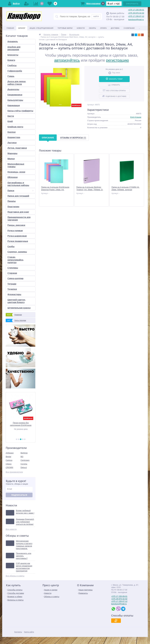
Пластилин (13, 207)
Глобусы (12, 65)
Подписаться (19, 495)
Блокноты (13, 55)
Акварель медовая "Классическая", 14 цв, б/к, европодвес (21, 424)
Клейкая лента (15, 127)
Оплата (103, 28)
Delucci (24, 467)
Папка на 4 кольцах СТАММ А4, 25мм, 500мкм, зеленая (125, 188)
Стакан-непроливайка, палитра (16, 260)
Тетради (12, 284)
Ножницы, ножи (16, 172)
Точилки (12, 289)
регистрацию (117, 60)
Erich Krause (136, 117)
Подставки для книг (18, 212)
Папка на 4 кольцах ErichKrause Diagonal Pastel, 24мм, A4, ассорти (55, 190)
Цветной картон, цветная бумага (17, 301)
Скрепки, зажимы (17, 252)
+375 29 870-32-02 (136, 13)
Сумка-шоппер (15, 278)
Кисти (11, 116)
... (140, 28)
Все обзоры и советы (15, 576)
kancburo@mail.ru (136, 19)
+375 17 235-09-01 (136, 10)
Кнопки (11, 132)
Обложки (13, 177)
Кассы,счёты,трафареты (20, 111)
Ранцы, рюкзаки (16, 225)
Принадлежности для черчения (19, 218)
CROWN (9, 467)
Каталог (22, 28)
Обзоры (92, 28)
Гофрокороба (15, 71)
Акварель (13, 41)
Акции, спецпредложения (41, 28)
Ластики (12, 143)
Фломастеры (14, 294)
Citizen (9, 464)
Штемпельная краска (19, 308)
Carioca (9, 460)
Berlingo (24, 453)
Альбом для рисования (14, 48)
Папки (20, 191)
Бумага (11, 60)
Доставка (115, 28)
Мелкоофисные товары (16, 165)
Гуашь (11, 76)
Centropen (25, 460)
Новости (81, 28)
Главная (10, 28)
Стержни (12, 273)
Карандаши (14, 105)
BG (22, 457)
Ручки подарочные (18, 241)
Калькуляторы (15, 100)
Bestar (8, 457)
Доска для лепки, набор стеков (17, 83)
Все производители (14, 472)
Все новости (11, 529)
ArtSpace (10, 453)
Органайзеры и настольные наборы (18, 184)
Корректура (14, 137)
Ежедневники (15, 95)
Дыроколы (13, 89)
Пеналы (12, 201)
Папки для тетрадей (18, 196)
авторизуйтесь (67, 60)
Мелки (11, 159)
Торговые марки (65, 28)
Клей (10, 121)
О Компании (129, 28)
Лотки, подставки (17, 148)
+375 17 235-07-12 (136, 16)
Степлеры (13, 268)
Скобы (11, 246)
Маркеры (12, 153)
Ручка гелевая (15, 231)
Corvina (24, 464)
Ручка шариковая (17, 236)
